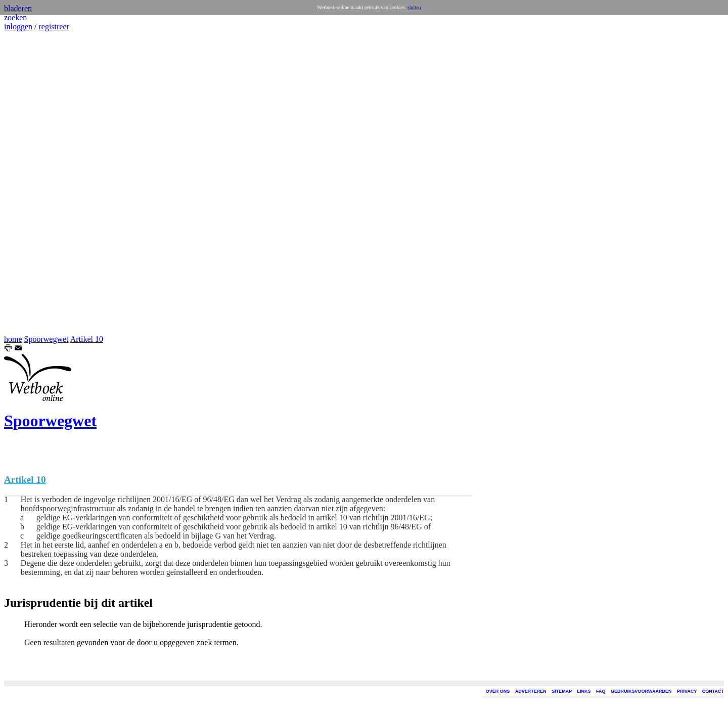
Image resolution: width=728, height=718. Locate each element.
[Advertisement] (34, 183)
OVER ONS (498, 691)
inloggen (18, 27)
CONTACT (713, 691)
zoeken (15, 17)
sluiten (414, 7)
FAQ (601, 691)
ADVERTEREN (531, 691)
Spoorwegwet (47, 339)
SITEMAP (562, 691)
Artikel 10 (87, 339)
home (13, 339)
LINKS (584, 691)
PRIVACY (687, 691)
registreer (54, 27)
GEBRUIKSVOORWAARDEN (641, 691)
